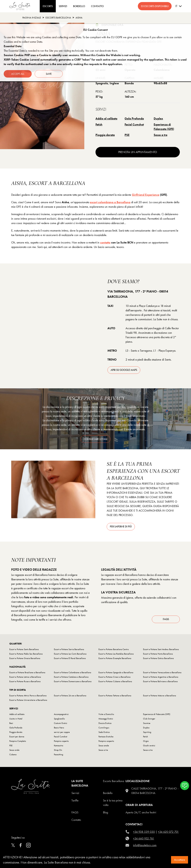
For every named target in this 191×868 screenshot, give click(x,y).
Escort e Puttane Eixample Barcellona (115, 658)
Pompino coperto (61, 741)
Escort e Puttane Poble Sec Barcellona (26, 654)
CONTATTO (97, 6)
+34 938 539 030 (144, 832)
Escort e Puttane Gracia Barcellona (25, 658)
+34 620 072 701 (168, 832)
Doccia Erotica (105, 723)
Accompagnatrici (61, 714)
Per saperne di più (121, 526)
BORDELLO (79, 6)
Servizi (63, 6)
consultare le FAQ (95, 439)
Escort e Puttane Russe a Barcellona (25, 681)
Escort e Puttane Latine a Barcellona (25, 677)
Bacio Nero (59, 728)
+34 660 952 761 (144, 838)
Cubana (13, 754)
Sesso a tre (161, 135)
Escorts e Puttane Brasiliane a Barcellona (27, 672)
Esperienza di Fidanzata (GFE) (164, 127)
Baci (11, 723)
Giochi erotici (149, 746)
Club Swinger (149, 719)
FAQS (75, 812)
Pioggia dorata (105, 135)
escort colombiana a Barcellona (110, 202)
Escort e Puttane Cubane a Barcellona (115, 681)
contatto (105, 242)
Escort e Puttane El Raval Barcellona (70, 658)
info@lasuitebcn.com (145, 845)
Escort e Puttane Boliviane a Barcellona (160, 681)
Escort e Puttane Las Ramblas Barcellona (116, 654)
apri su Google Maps (124, 370)
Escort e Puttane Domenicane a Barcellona (73, 681)
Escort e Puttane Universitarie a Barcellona (28, 700)
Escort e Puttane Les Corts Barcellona (70, 654)
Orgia (146, 741)
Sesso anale (104, 746)
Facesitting (58, 754)
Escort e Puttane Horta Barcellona (158, 654)
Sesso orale (14, 750)
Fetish (99, 124)
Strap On (58, 750)
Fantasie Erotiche (106, 737)
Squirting (147, 732)
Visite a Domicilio (106, 714)
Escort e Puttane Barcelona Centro (114, 649)
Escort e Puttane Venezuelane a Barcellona (162, 672)
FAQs (166, 619)
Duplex (158, 118)
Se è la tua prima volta (113, 803)
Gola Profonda (134, 118)
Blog (105, 812)
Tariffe (75, 800)
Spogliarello (59, 719)
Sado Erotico (104, 732)
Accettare (180, 860)
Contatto (76, 820)
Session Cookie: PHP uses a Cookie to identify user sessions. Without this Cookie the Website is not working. (72, 55)
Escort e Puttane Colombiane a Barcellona (72, 672)
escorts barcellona (58, 18)
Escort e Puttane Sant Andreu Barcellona (161, 649)
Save (49, 74)
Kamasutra (58, 746)
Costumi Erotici (61, 723)
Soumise (147, 723)
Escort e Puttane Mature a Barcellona (159, 696)
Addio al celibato (106, 118)
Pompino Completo (18, 741)
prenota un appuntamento (138, 152)
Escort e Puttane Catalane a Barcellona (71, 677)
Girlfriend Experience (146, 195)
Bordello (108, 793)
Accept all (18, 74)
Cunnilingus (104, 728)
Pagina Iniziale (32, 18)
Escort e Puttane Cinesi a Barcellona (114, 677)
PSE (127, 135)
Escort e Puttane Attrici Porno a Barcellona (28, 696)
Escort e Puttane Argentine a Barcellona (161, 677)
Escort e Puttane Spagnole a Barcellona (116, 672)
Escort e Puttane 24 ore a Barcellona (70, 696)
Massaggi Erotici (106, 719)
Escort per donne (17, 737)
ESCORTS (48, 6)
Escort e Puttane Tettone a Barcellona (115, 696)
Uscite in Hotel (16, 719)
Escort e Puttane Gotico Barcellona (158, 658)
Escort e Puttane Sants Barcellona (24, 649)
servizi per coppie (62, 732)
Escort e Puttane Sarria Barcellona (69, 649)
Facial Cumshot (134, 124)
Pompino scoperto (106, 741)
